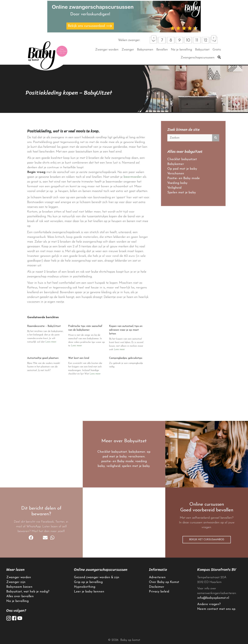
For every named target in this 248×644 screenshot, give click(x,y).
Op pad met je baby (182, 169)
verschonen (136, 457)
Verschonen (176, 174)
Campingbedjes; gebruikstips (126, 358)
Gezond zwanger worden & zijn (97, 577)
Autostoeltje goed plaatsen (43, 358)
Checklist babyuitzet (182, 159)
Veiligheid (174, 188)
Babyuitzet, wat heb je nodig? (28, 592)
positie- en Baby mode (117, 461)
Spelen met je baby (182, 193)
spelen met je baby (136, 466)
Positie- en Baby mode (184, 178)
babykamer (137, 452)
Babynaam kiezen (19, 587)
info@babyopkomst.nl (213, 598)
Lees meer (51, 342)
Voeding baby (177, 183)
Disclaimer (157, 587)
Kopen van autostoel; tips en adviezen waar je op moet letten (126, 330)
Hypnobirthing (85, 587)
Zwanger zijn (16, 582)
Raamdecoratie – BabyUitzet (44, 326)
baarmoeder (133, 177)
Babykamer (176, 164)
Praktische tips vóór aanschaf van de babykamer (85, 328)
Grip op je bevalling (88, 582)
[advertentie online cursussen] (124, 16)
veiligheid (113, 466)
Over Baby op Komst (164, 582)
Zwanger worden (19, 577)
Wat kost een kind (79, 358)
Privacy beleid (159, 592)
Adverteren (157, 577)
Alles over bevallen (20, 596)
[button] (154, 38)
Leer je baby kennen (89, 592)
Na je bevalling (17, 601)
